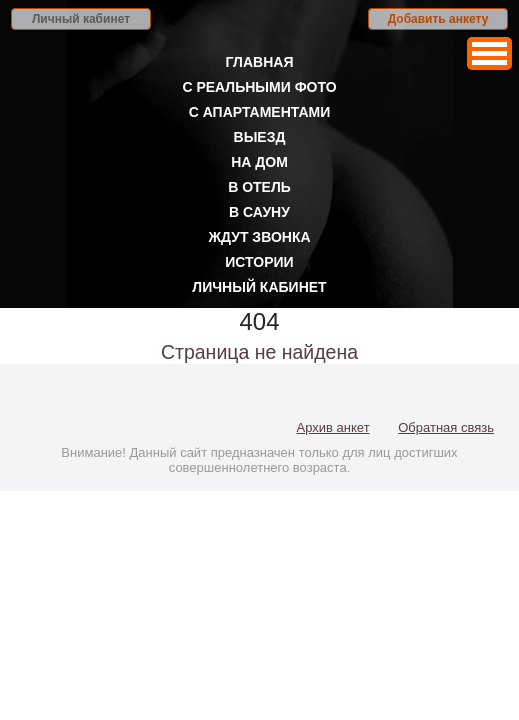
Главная (260, 62)
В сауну (259, 212)
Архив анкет (333, 427)
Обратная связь (446, 427)
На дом (259, 162)
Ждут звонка (259, 237)
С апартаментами (260, 112)
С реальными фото (259, 87)
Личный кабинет (81, 19)
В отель (259, 187)
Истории (259, 262)
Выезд (260, 137)
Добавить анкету (438, 19)
